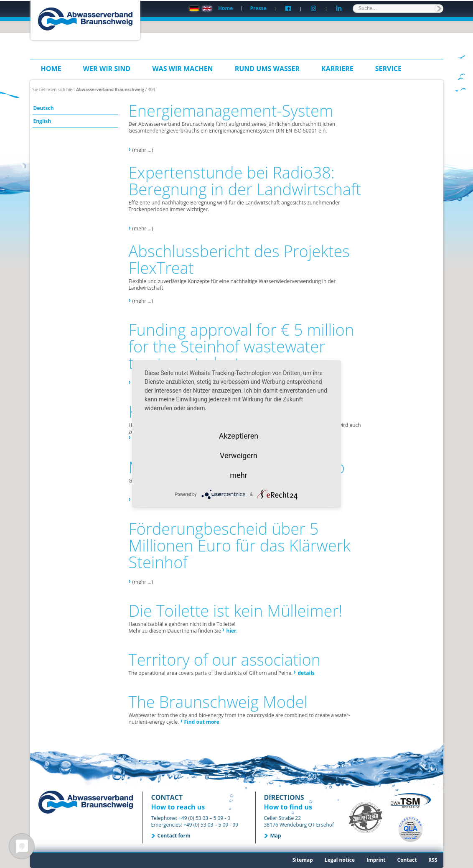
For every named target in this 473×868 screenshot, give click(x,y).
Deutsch (44, 108)
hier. (232, 631)
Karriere (337, 69)
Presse (258, 8)
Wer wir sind (107, 69)
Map (276, 836)
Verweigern (239, 456)
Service (388, 69)
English (42, 121)
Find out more (202, 722)
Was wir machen (183, 69)
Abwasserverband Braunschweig (110, 89)
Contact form (174, 836)
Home (225, 8)
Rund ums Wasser (267, 69)
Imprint (376, 860)
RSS (433, 860)
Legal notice (340, 860)
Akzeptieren (239, 436)
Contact (407, 860)
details (306, 673)
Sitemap (303, 860)
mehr (238, 475)
